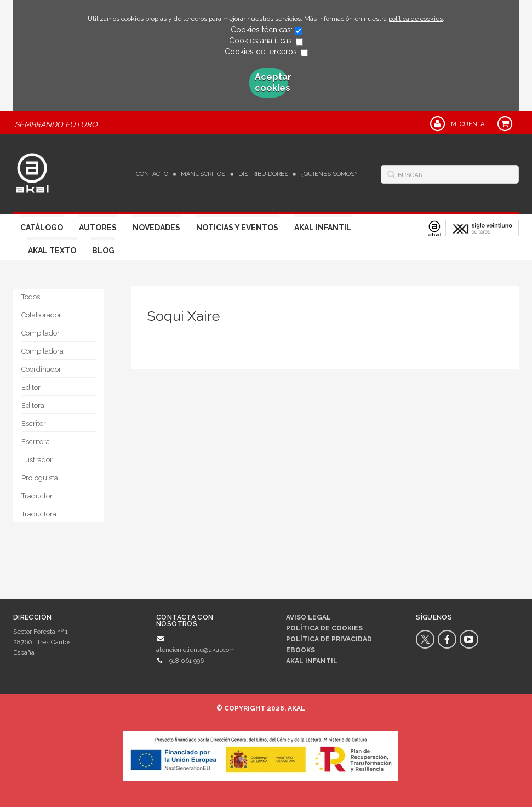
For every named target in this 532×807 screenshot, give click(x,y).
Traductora (39, 514)
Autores (98, 228)
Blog (103, 251)
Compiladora (42, 351)
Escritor (34, 424)
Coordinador (41, 369)
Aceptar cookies (271, 83)
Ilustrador (37, 460)
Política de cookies (324, 628)
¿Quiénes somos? (329, 174)
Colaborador (41, 315)
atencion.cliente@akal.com (196, 650)
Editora (33, 405)
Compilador (41, 333)
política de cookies (416, 19)
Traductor (37, 496)
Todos (31, 297)
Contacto (152, 174)
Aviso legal (308, 617)
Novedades (156, 228)
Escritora (36, 442)
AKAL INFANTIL (312, 661)
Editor (31, 387)
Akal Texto (52, 251)
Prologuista (40, 478)
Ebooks (301, 650)
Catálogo (42, 228)
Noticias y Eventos (237, 228)
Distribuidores (263, 174)
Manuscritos (203, 174)
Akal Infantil (323, 228)
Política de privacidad (329, 639)
